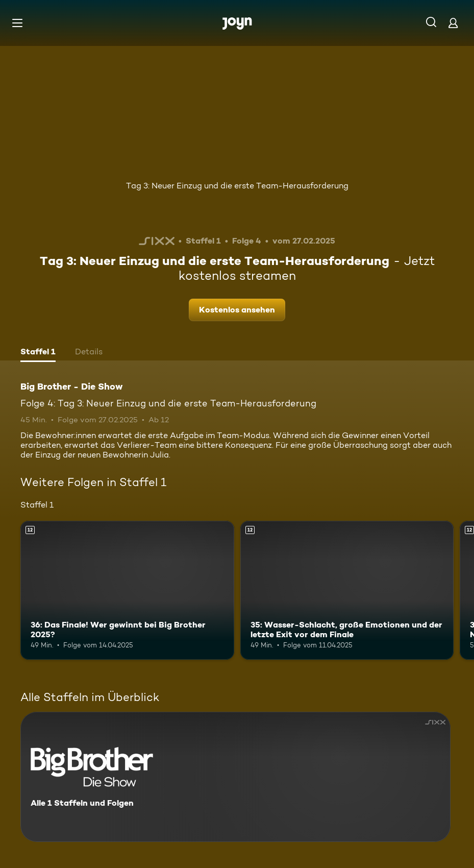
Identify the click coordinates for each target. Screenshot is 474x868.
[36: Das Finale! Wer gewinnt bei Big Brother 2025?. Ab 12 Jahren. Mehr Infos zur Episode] (127, 590)
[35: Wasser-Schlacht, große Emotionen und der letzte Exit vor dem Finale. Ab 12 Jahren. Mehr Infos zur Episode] (347, 590)
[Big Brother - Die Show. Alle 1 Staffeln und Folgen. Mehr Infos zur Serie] (235, 777)
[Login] (453, 23)
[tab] (38, 353)
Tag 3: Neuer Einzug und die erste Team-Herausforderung (237, 186)
